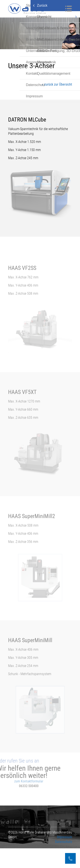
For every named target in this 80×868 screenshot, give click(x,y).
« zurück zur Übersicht (57, 84)
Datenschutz (64, 861)
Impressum (65, 857)
